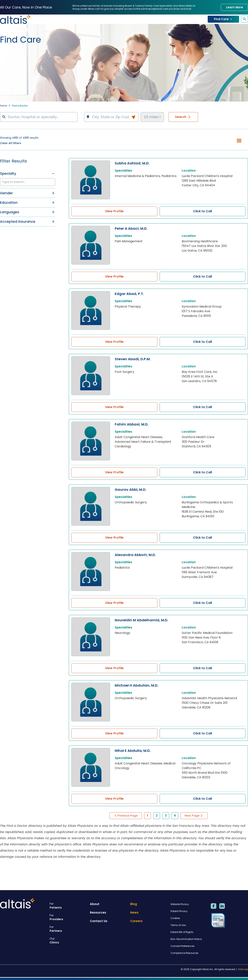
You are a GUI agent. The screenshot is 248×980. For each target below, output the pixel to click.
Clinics (68, 940)
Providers (68, 917)
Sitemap (243, 969)
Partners (68, 929)
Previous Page (126, 815)
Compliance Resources (184, 953)
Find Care (223, 19)
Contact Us (99, 921)
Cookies (175, 918)
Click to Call (202, 211)
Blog (134, 904)
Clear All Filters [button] (11, 143)
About (95, 904)
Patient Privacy (179, 911)
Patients (68, 906)
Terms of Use (178, 925)
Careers (136, 921)
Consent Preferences (183, 946)
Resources (98, 913)
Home (3, 106)
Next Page (194, 815)
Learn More (235, 7)
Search (183, 117)
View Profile (114, 211)
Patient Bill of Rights (182, 932)
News (134, 913)
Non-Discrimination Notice (186, 939)
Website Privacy (180, 904)
